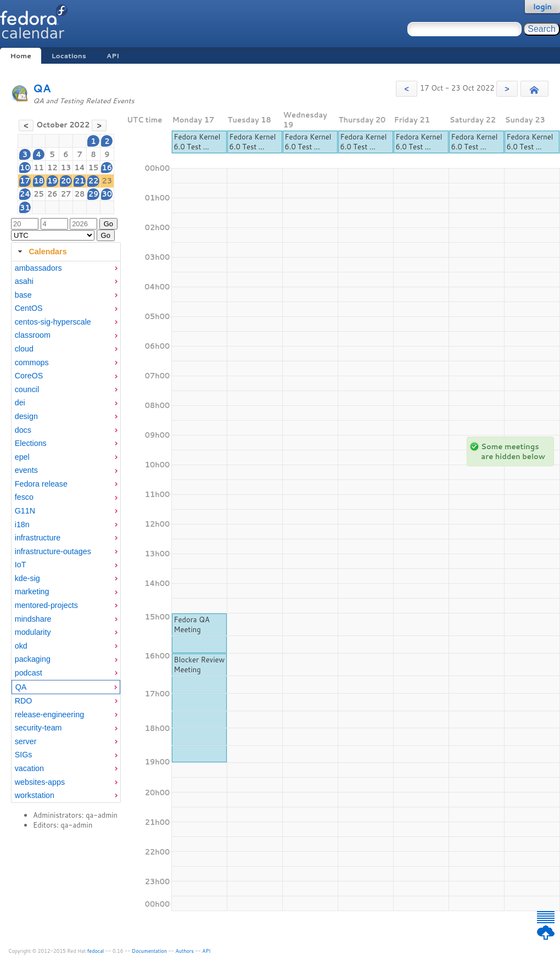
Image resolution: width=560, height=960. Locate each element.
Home (20, 56)
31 (25, 208)
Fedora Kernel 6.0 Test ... (197, 142)
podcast (29, 673)
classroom (33, 335)
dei (20, 403)
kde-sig (27, 578)
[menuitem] (66, 268)
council (27, 389)
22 (94, 181)
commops (32, 362)
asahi (24, 281)
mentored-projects (46, 605)
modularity (33, 632)
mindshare (33, 619)
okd (21, 646)
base (23, 295)
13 (66, 168)
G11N (25, 511)
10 (25, 168)
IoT (21, 565)
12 (52, 168)
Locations (69, 56)
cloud (24, 349)
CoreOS (29, 376)
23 (107, 181)
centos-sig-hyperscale (53, 322)
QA (42, 88)
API (113, 56)
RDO (24, 701)
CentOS (29, 308)
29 (94, 194)
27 (66, 194)
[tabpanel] (66, 532)
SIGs (24, 755)
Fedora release (41, 484)
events (26, 470)
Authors (185, 951)
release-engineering (49, 715)
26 (52, 194)
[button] (407, 89)
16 (107, 168)
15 (94, 168)
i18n (22, 524)
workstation (35, 795)
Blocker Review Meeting (200, 665)
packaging (33, 659)
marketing (32, 591)
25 (39, 194)
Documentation (149, 951)
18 (39, 181)
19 (52, 181)
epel (22, 457)
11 (39, 168)
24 (25, 194)
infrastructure (38, 538)
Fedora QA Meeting (192, 624)
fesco (24, 497)
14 (79, 168)
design (26, 416)
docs (23, 430)
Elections (31, 443)
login (542, 7)
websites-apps (40, 782)
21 (80, 181)
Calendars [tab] (41, 252)
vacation (29, 768)
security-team (38, 728)
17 (25, 181)
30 (107, 194)
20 (66, 181)
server (26, 741)
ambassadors (38, 268)
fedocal (96, 951)
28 (80, 194)
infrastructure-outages (53, 551)
